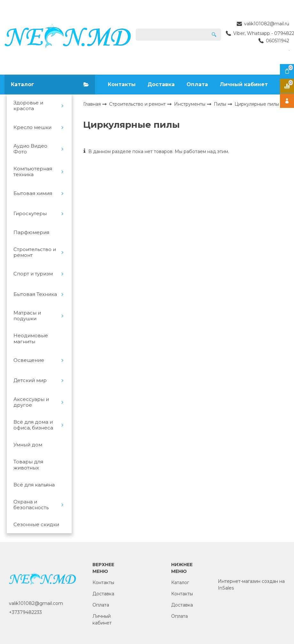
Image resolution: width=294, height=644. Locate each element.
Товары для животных (28, 465)
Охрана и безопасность (31, 505)
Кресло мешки (32, 127)
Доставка (161, 84)
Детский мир (30, 380)
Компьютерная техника (33, 172)
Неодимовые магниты (31, 338)
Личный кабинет (244, 84)
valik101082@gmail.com (36, 603)
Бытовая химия (33, 193)
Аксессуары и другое (31, 402)
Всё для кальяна (34, 485)
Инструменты (190, 104)
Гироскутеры (30, 214)
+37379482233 (25, 612)
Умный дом (28, 445)
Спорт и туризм (33, 274)
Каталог (180, 583)
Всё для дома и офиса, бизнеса (33, 425)
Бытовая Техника (35, 294)
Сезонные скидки (36, 525)
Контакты (122, 84)
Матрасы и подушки (27, 316)
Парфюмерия (31, 232)
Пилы (221, 104)
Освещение (29, 360)
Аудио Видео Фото (30, 149)
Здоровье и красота (28, 106)
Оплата (197, 84)
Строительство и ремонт (35, 252)
